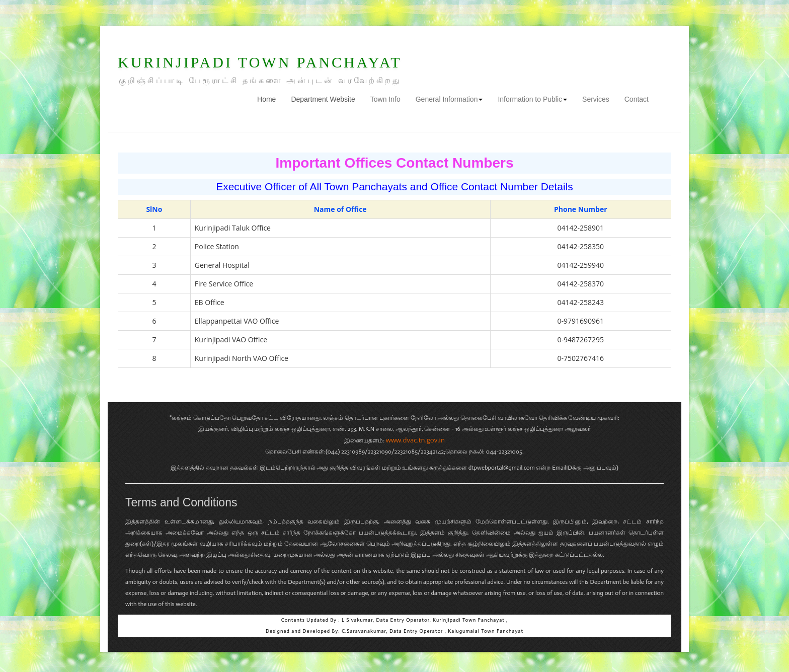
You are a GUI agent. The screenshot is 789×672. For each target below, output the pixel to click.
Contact (637, 99)
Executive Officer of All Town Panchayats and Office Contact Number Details (395, 186)
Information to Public (532, 99)
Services (596, 99)
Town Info (385, 99)
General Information (449, 99)
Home (270, 98)
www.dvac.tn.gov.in (415, 440)
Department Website (323, 99)
